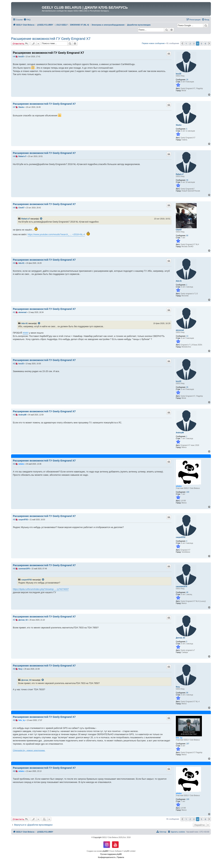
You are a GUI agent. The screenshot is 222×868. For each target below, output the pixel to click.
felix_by (179, 738)
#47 (14, 107)
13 (187, 336)
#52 (14, 364)
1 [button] (186, 43)
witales (179, 486)
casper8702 (181, 537)
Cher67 (179, 230)
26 (187, 80)
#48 (14, 156)
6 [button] (205, 43)
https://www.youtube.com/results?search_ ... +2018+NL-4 (56, 234)
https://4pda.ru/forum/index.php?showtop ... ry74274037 (41, 589)
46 (187, 180)
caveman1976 (182, 586)
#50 (14, 263)
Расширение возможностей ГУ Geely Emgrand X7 (51, 39)
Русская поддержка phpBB (111, 854)
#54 (14, 464)
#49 (14, 208)
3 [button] (194, 43)
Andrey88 (180, 433)
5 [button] (201, 43)
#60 (14, 771)
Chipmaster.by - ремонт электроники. (29, 750)
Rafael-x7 (180, 174)
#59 (14, 720)
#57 (14, 620)
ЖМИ (25, 333)
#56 (14, 569)
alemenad (180, 330)
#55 (14, 520)
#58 (14, 669)
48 (187, 592)
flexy (178, 687)
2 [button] (190, 43)
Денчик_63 (180, 638)
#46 (14, 57)
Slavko (179, 125)
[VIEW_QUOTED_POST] (41, 219)
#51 (14, 312)
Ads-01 (179, 281)
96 (187, 693)
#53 (14, 415)
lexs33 (179, 74)
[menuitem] (27, 20)
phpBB (105, 851)
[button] (182, 43)
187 (188, 744)
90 (187, 236)
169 (188, 492)
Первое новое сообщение (153, 43)
